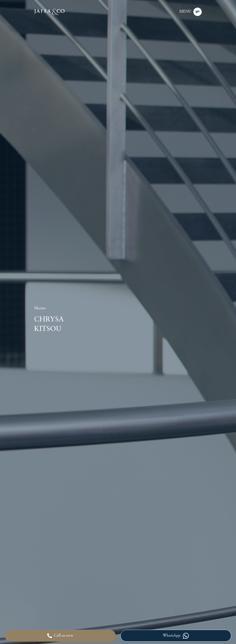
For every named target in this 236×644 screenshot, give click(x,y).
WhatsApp (176, 636)
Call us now (60, 636)
